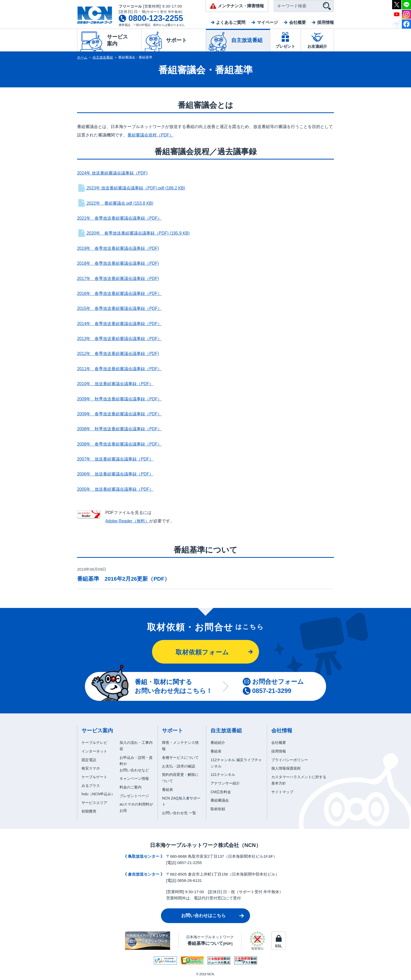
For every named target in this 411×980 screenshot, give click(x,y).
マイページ (267, 22)
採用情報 (326, 22)
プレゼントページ (134, 796)
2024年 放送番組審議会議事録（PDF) (112, 173)
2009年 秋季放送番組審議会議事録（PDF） (119, 399)
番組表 (167, 790)
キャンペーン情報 (134, 778)
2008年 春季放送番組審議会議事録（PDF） (119, 444)
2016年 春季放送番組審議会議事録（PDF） (119, 293)
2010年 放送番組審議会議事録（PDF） (115, 384)
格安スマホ (91, 768)
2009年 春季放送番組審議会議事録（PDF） (119, 414)
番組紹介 (218, 743)
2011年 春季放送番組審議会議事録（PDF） (119, 369)
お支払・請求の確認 (179, 766)
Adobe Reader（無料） (127, 521)
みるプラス (91, 786)
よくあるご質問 (231, 22)
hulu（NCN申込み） (98, 794)
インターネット (94, 751)
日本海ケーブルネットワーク (210, 940)
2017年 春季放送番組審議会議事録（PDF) (118, 279)
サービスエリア (94, 803)
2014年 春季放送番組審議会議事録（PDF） (119, 324)
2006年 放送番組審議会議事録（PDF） (115, 474)
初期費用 (89, 811)
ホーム (82, 57)
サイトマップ (282, 792)
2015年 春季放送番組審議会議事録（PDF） (119, 308)
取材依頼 (218, 809)
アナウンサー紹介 (225, 783)
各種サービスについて (180, 757)
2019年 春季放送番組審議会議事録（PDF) (118, 248)
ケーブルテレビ (94, 743)
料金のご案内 (131, 787)
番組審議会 (220, 800)
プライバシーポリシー (290, 760)
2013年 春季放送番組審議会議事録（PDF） (119, 339)
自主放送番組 (103, 57)
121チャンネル (223, 775)
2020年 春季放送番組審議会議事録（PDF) (133, 233)
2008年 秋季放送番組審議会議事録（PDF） (119, 429)
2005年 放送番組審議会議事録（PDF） (115, 489)
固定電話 (89, 760)
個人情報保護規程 (286, 768)
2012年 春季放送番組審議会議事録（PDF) (118, 354)
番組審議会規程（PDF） (150, 135)
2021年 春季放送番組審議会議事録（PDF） (119, 218)
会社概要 (298, 22)
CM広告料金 (221, 792)
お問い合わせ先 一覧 (179, 813)
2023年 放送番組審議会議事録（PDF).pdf (131, 188)
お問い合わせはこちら (203, 916)
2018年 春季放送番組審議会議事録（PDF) (118, 263)
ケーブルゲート (94, 777)
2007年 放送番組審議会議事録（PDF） (115, 459)
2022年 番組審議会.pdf (115, 203)
